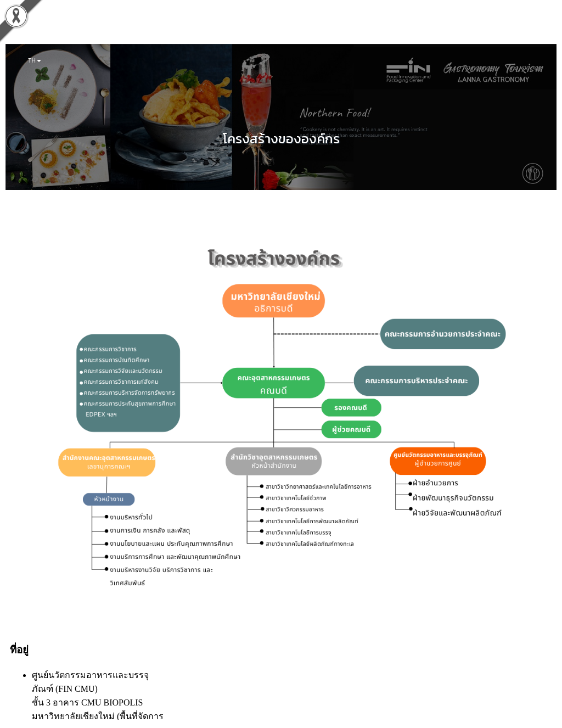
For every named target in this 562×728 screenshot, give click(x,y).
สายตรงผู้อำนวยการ (462, 27)
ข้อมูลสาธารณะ (339, 27)
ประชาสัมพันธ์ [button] (220, 27)
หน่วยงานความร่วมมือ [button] (280, 27)
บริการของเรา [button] (171, 27)
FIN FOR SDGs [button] (121, 27)
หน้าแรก (38, 27)
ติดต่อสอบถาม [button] (517, 27)
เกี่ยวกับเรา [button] (74, 27)
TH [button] (35, 60)
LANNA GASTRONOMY (398, 27)
